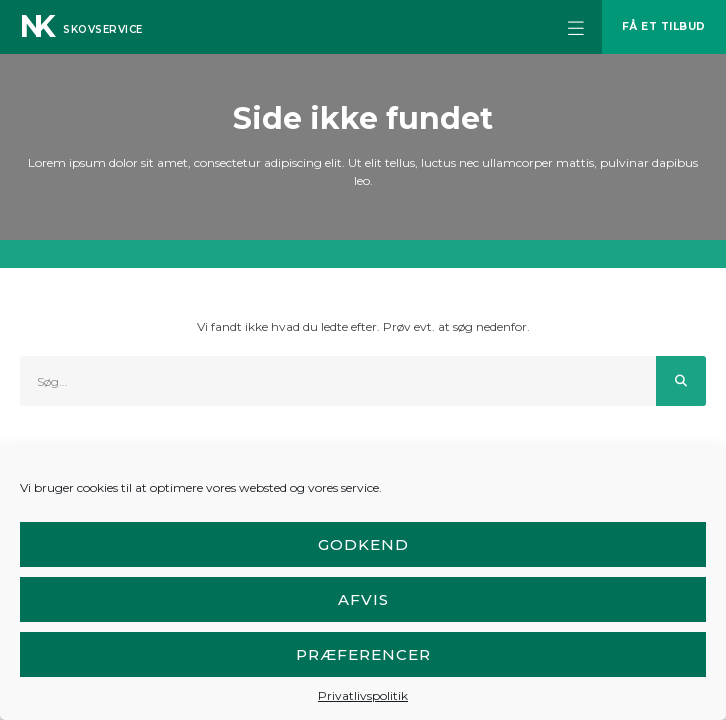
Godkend (363, 544)
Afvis (363, 599)
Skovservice (103, 29)
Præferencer (363, 654)
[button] (576, 27)
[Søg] (681, 381)
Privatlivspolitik (363, 695)
